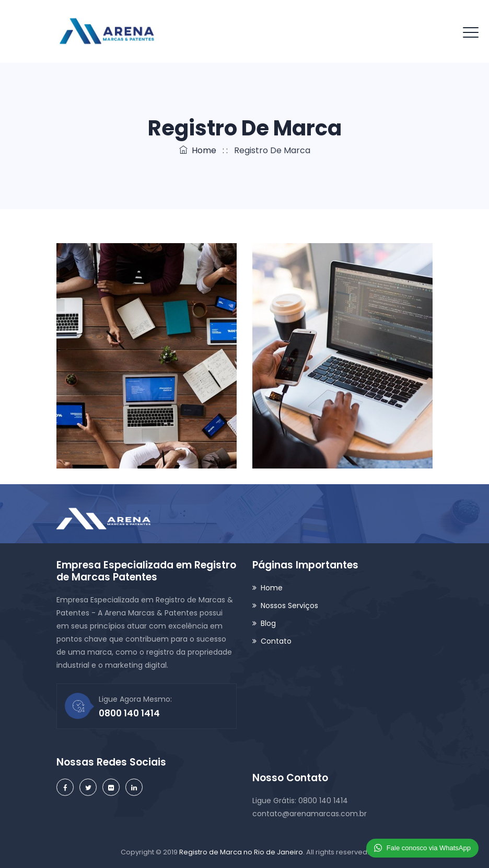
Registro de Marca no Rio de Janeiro (241, 852)
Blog (268, 623)
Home (198, 150)
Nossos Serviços (289, 606)
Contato (276, 641)
